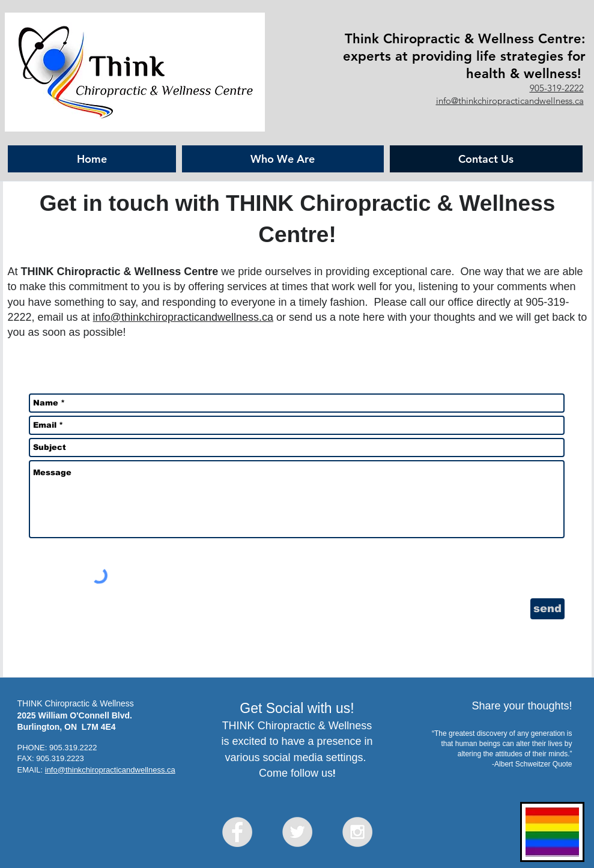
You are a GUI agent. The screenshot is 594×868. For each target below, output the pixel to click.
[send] (547, 609)
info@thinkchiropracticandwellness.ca (510, 101)
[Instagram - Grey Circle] (357, 832)
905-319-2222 (557, 88)
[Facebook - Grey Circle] (237, 832)
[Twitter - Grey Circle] (297, 832)
